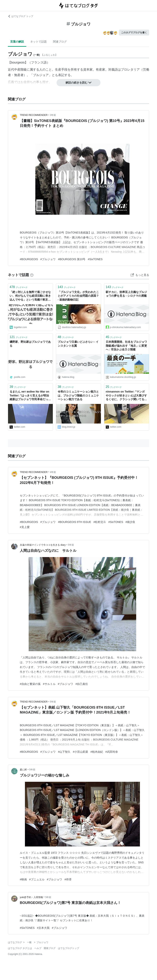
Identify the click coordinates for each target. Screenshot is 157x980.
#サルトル (49, 684)
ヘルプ (38, 948)
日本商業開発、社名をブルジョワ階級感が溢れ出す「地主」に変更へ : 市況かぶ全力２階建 (126, 346)
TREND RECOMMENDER (34, 115)
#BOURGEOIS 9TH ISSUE (74, 522)
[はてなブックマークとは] (32, 275)
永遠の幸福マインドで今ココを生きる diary (43, 545)
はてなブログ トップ (21, 16)
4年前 (53, 472)
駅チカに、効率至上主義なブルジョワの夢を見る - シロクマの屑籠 (126, 294)
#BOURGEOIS (29, 259)
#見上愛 (25, 527)
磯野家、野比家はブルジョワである (30, 344)
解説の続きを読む (78, 83)
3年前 (53, 115)
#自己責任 (82, 684)
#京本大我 (43, 928)
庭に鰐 (23, 770)
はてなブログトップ (68, 948)
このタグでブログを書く (134, 33)
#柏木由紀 (97, 752)
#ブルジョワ (48, 259)
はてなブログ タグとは (20, 948)
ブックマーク (19, 287)
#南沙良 (130, 522)
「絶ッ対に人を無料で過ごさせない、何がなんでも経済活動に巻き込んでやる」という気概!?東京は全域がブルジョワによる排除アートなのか (30, 296)
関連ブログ (60, 42)
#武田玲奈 (112, 752)
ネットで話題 (38, 42)
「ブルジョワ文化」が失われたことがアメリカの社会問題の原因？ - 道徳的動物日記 (78, 296)
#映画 (23, 879)
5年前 (71, 545)
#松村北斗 (100, 522)
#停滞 (68, 879)
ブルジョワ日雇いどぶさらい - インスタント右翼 (78, 344)
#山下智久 (64, 752)
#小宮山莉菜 (80, 752)
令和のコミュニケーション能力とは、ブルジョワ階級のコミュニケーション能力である (78, 395)
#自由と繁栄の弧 (30, 684)
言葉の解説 (17, 42)
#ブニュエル (37, 879)
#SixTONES (95, 259)
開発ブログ (50, 948)
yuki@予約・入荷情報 (31, 897)
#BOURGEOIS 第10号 (72, 259)
